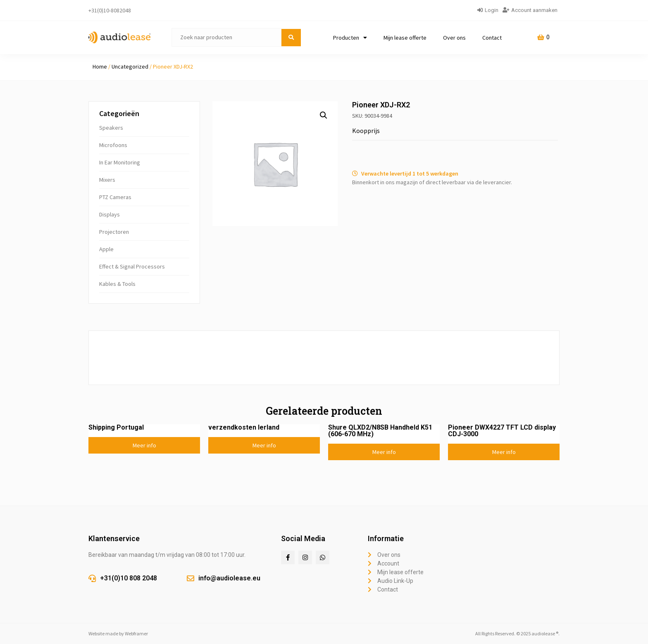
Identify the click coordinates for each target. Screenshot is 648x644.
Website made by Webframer (118, 633)
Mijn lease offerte (405, 38)
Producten (350, 38)
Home (100, 67)
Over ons (454, 38)
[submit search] (291, 38)
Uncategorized (130, 67)
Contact (492, 38)
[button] (324, 115)
